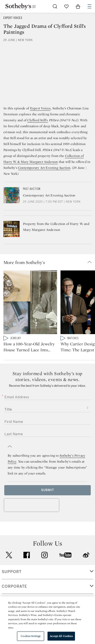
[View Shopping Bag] (78, 6)
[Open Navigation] (89, 6)
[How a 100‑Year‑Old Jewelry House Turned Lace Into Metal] (30, 303)
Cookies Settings (31, 636)
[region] (47, 620)
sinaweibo (86, 567)
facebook (27, 567)
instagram (45, 567)
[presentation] (32, 517)
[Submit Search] (55, 6)
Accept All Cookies (61, 636)
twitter (9, 567)
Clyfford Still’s (37, 120)
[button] (49, 262)
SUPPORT (12, 584)
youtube (65, 567)
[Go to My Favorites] (66, 6)
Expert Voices (13, 18)
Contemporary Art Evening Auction (44, 168)
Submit (48, 502)
